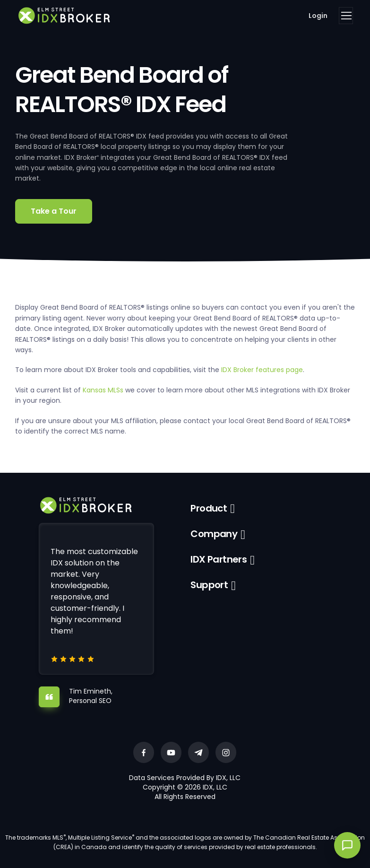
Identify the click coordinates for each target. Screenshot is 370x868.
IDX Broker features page (262, 370)
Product (209, 508)
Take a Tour (54, 211)
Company (214, 534)
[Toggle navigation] (346, 16)
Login (318, 16)
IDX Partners (219, 559)
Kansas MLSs (103, 390)
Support (209, 585)
